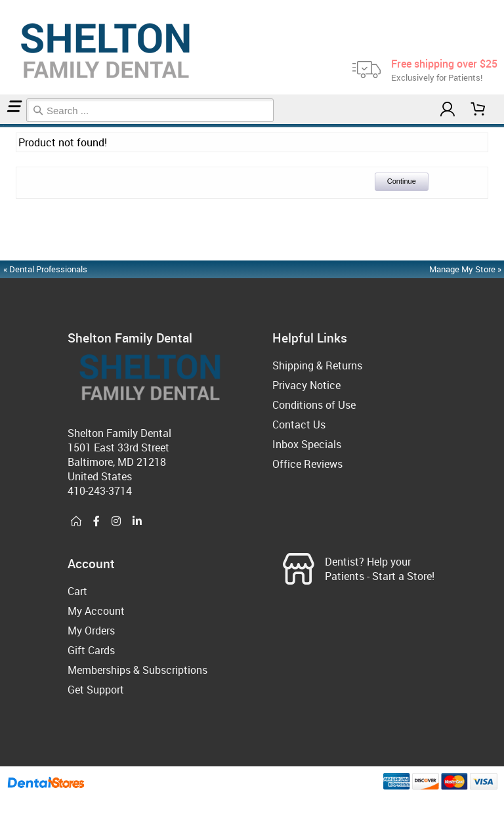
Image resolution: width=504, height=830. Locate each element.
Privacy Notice (306, 385)
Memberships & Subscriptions (137, 670)
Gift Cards (91, 650)
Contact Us (299, 425)
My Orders (91, 631)
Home (2, 126)
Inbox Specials (307, 444)
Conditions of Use (314, 405)
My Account (96, 611)
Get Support (96, 690)
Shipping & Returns (317, 365)
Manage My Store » (466, 269)
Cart (77, 591)
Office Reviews (307, 464)
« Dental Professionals (45, 269)
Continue (402, 181)
